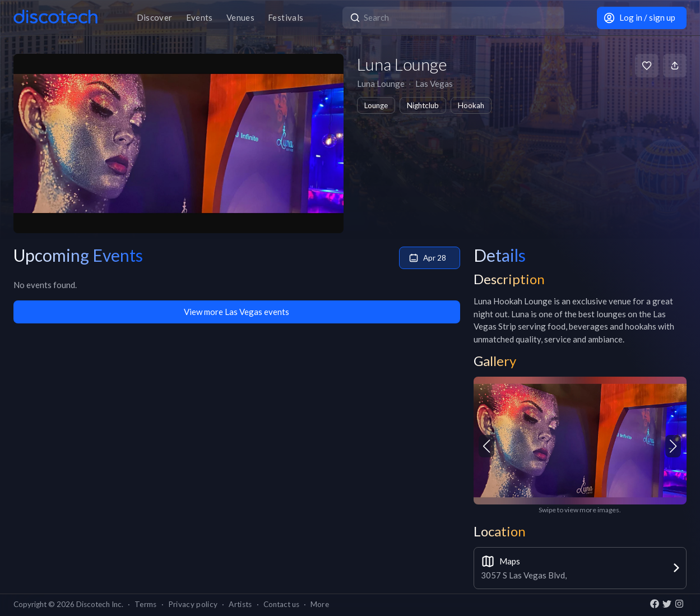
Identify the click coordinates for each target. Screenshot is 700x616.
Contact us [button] (281, 604)
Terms (146, 604)
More (320, 604)
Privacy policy (193, 604)
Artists (240, 604)
